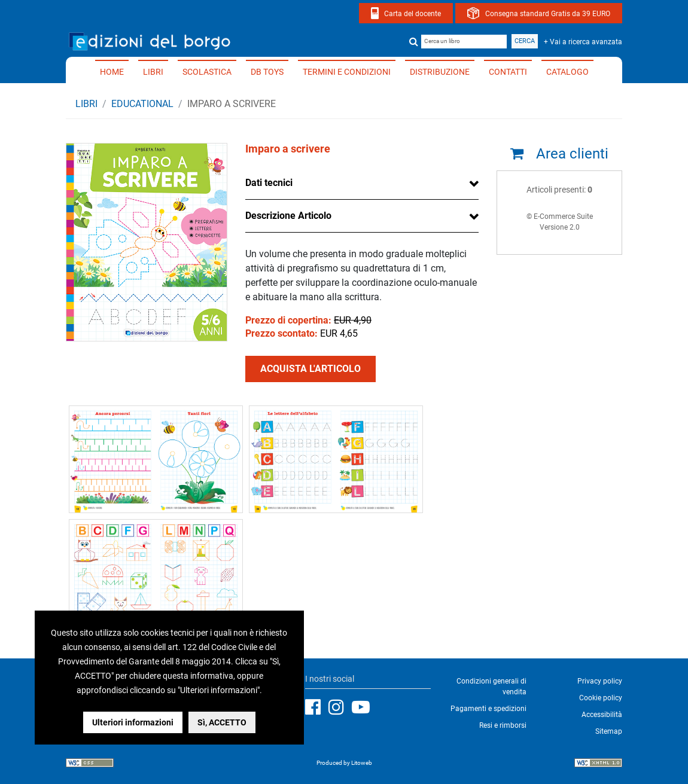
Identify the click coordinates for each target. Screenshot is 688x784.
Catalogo (567, 72)
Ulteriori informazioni (133, 722)
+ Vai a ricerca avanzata (583, 42)
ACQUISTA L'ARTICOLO (310, 369)
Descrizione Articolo (288, 216)
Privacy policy (600, 681)
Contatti (508, 72)
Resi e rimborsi (503, 725)
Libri (153, 72)
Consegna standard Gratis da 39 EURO (548, 14)
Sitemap (609, 731)
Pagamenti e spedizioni (488, 709)
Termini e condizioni (347, 72)
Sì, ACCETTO (222, 722)
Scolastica (207, 72)
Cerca (525, 41)
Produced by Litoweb (344, 763)
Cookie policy (601, 698)
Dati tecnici (269, 183)
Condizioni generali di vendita (491, 687)
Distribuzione (440, 72)
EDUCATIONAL (142, 104)
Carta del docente (413, 14)
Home (112, 72)
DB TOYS (267, 72)
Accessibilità (602, 715)
